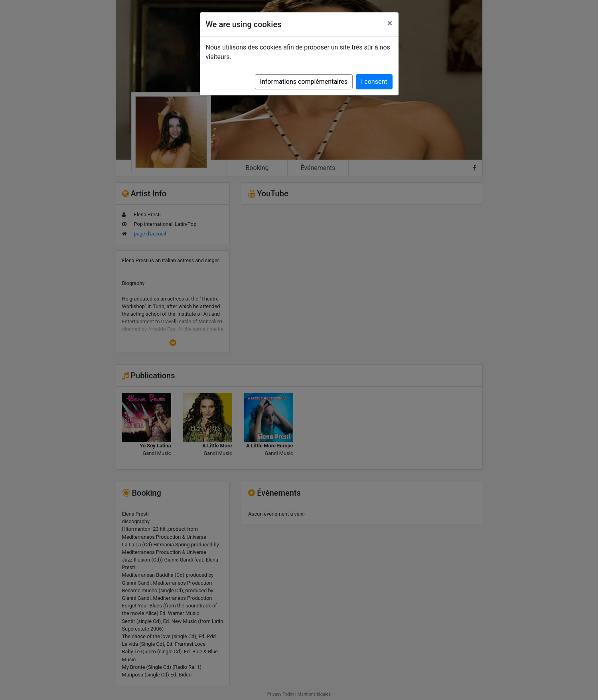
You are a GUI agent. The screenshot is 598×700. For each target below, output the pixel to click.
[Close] (390, 23)
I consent (374, 82)
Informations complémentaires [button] (304, 82)
